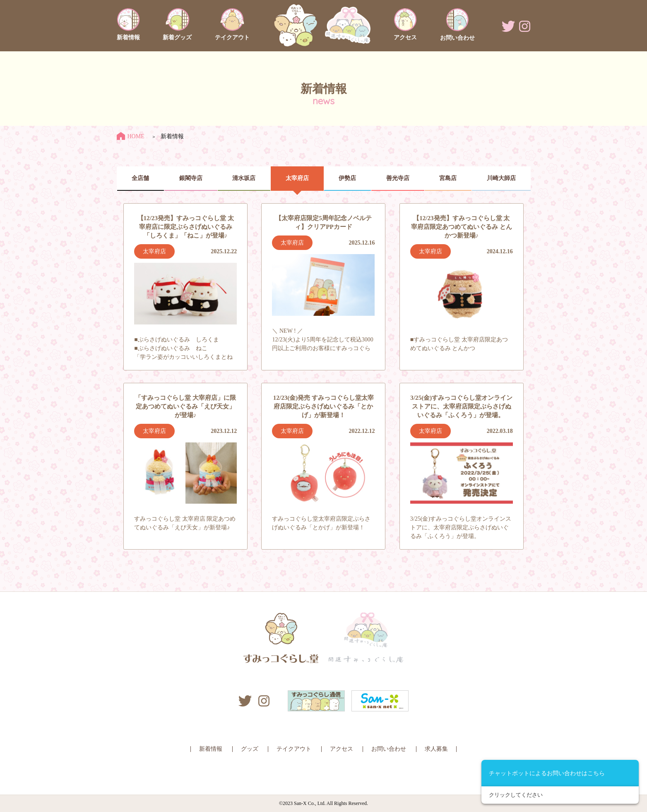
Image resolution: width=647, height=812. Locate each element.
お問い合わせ (389, 749)
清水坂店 (244, 178)
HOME (131, 136)
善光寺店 (398, 178)
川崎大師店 (501, 178)
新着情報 (211, 749)
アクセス (342, 749)
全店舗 (140, 178)
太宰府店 (297, 178)
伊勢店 (347, 178)
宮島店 (448, 178)
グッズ (250, 749)
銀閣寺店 (191, 178)
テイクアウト (294, 749)
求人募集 (436, 749)
